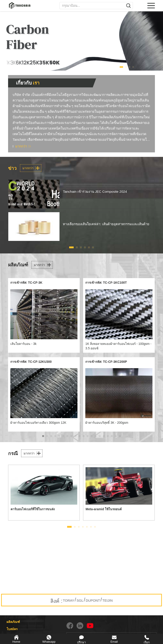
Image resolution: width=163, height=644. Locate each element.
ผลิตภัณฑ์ (13, 622)
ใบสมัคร (12, 629)
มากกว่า (21, 146)
